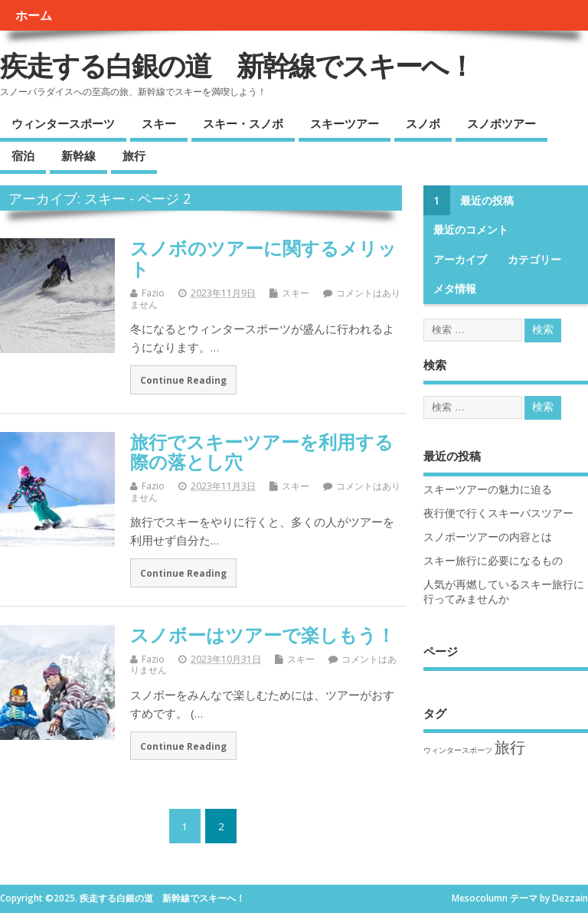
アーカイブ (460, 260)
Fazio (153, 293)
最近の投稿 (487, 201)
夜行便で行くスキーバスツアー (498, 513)
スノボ (423, 123)
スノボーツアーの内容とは (488, 537)
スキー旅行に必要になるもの (493, 561)
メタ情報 (455, 289)
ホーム (34, 15)
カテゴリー (534, 260)
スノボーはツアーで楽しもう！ (263, 635)
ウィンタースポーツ (63, 123)
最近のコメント (471, 230)
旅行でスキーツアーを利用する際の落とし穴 (262, 452)
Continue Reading (183, 380)
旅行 (134, 155)
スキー (159, 123)
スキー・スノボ (243, 123)
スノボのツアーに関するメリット (263, 258)
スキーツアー (345, 123)
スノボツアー (501, 123)
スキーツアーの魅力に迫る (488, 489)
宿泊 (23, 155)
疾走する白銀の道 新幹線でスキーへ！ (237, 65)
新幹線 (78, 155)
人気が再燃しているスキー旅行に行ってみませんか (504, 592)
